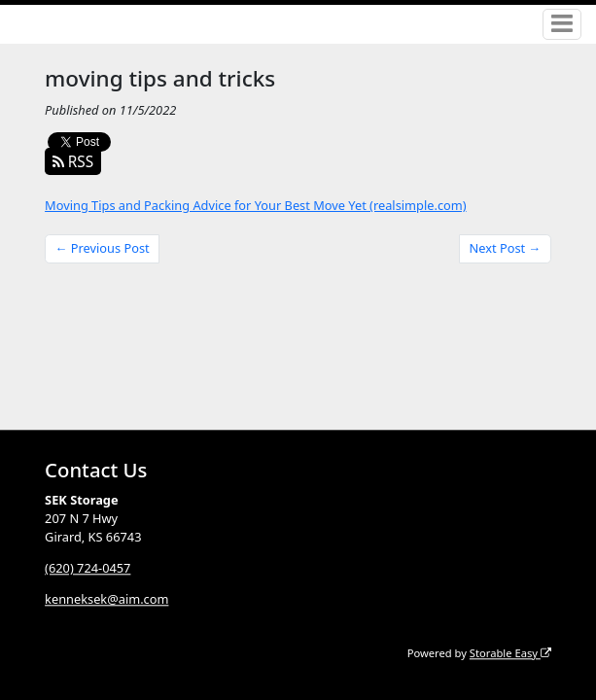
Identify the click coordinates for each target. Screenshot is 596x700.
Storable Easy (510, 653)
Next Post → (506, 248)
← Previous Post (103, 248)
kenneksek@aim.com (106, 599)
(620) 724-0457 (88, 568)
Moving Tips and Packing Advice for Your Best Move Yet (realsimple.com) (255, 205)
